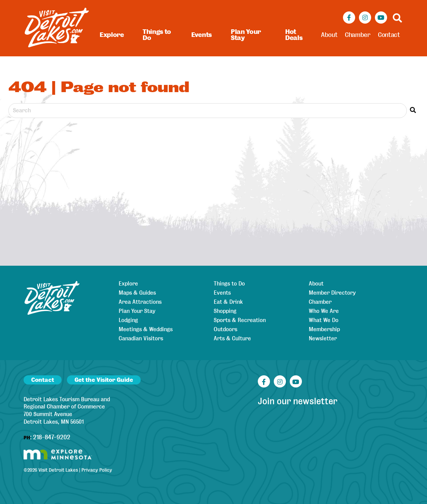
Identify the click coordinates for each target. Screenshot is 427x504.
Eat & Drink (228, 302)
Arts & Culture (232, 338)
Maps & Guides (137, 293)
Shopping (225, 311)
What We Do (324, 320)
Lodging (128, 320)
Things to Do (157, 35)
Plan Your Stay (246, 35)
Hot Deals (294, 35)
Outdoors (225, 329)
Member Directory (332, 293)
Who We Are (324, 311)
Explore (112, 35)
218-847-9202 (52, 437)
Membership (324, 329)
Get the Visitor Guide (104, 380)
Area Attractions (140, 302)
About (329, 35)
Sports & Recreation (240, 320)
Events (202, 35)
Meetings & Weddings (146, 329)
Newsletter (323, 338)
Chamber (358, 35)
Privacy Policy (97, 470)
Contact (389, 35)
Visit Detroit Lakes (58, 470)
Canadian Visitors (141, 338)
